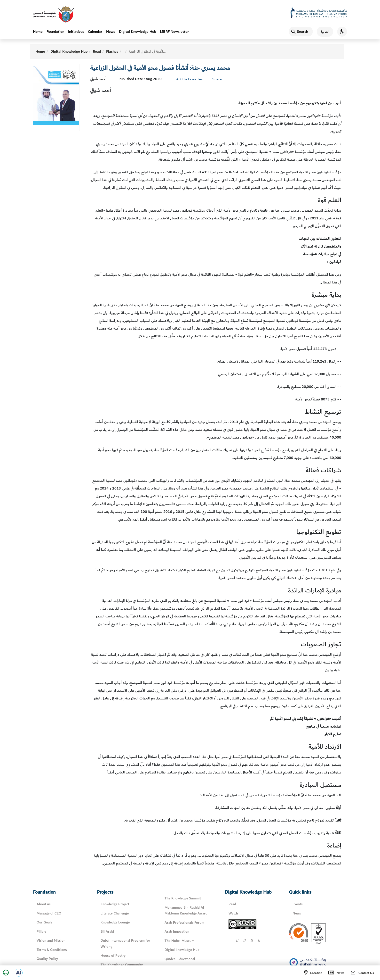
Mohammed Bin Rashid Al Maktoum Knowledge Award (186, 911)
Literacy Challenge (115, 913)
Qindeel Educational (180, 959)
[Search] (301, 32)
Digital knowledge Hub (182, 950)
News (111, 32)
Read (97, 51)
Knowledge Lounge (115, 922)
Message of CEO (49, 913)
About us (44, 904)
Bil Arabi (107, 932)
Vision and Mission (51, 941)
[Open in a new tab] (19, 973)
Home (38, 32)
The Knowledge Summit (183, 898)
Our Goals (44, 922)
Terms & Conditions (52, 950)
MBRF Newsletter (174, 32)
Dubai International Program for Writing (125, 944)
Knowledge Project (115, 904)
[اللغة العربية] (323, 32)
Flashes (112, 51)
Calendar (95, 32)
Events (297, 904)
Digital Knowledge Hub (138, 32)
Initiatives (76, 32)
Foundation (55, 32)
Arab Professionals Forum (184, 923)
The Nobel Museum (179, 941)
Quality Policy (47, 959)
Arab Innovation (177, 932)
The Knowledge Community (122, 965)
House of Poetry (113, 956)
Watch (233, 913)
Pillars (41, 932)
